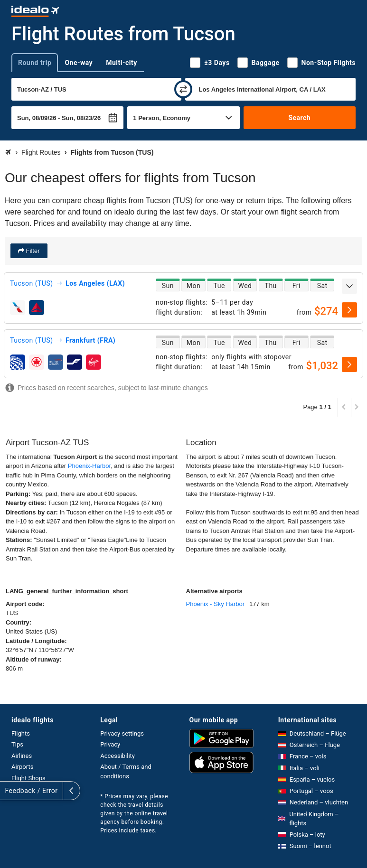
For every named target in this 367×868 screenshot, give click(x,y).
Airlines (22, 756)
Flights (21, 733)
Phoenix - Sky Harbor (216, 604)
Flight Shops (28, 778)
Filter (32, 251)
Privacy (110, 744)
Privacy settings (122, 733)
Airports (22, 767)
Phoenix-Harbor (89, 466)
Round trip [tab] (35, 63)
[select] (349, 310)
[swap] (183, 89)
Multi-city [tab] (122, 63)
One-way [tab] (79, 63)
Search (299, 118)
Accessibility (118, 756)
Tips (17, 744)
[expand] (349, 286)
